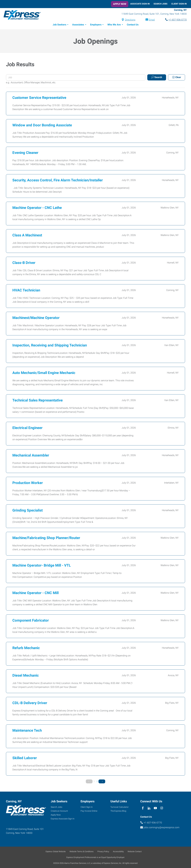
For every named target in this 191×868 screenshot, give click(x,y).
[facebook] (143, 808)
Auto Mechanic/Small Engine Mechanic (44, 373)
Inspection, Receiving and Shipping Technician (50, 346)
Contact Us (133, 25)
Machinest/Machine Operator (36, 318)
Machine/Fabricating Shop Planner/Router (46, 538)
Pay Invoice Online (89, 811)
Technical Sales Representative (38, 401)
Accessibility (118, 851)
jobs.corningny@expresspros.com (162, 827)
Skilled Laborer (25, 758)
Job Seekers (59, 25)
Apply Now (120, 4)
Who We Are (114, 25)
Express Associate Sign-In (63, 819)
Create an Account (59, 811)
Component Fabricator (31, 621)
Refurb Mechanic (26, 648)
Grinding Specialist (28, 511)
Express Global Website (56, 851)
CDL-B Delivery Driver (30, 703)
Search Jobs (160, 4)
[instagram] (162, 808)
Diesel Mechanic (26, 676)
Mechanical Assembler (31, 456)
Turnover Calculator (120, 807)
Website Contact (135, 851)
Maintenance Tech (27, 731)
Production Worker (28, 483)
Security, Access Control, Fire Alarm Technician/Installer (58, 181)
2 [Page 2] (97, 782)
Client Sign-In (179, 4)
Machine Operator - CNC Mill (36, 593)
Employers (96, 25)
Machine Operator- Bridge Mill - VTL (42, 566)
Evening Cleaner (25, 153)
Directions (130, 20)
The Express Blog (118, 811)
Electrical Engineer (27, 428)
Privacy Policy (103, 851)
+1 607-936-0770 (178, 20)
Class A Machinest (27, 236)
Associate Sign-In (140, 4)
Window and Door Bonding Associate (42, 126)
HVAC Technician (26, 291)
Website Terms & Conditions (82, 851)
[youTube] (155, 808)
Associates (78, 25)
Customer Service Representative (39, 98)
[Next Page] (102, 782)
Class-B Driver (24, 263)
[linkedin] (149, 808)
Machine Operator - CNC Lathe (37, 208)
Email (152, 20)
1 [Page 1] (94, 782)
